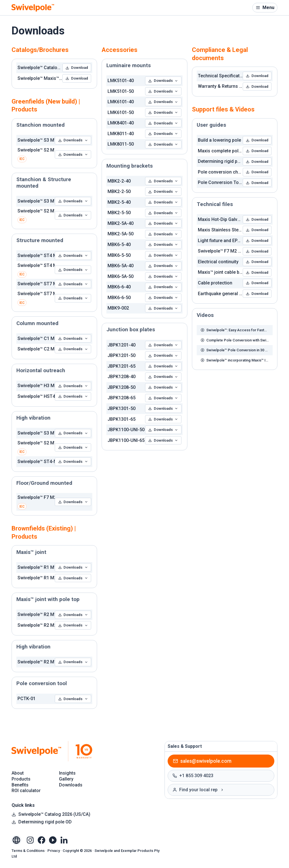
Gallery (66, 779)
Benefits (20, 785)
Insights (67, 773)
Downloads (73, 140)
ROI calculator (26, 791)
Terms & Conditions (28, 851)
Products (21, 779)
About (18, 773)
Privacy (54, 851)
